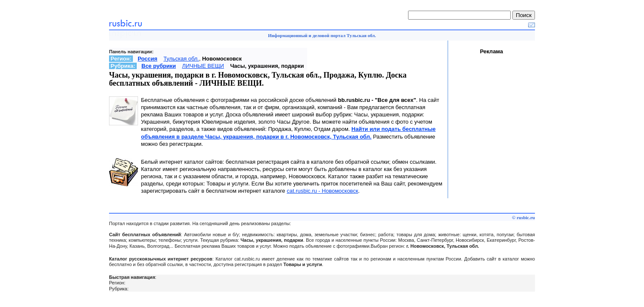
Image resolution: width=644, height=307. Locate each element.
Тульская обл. (181, 59)
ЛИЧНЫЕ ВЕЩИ (203, 66)
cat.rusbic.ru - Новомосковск (322, 191)
